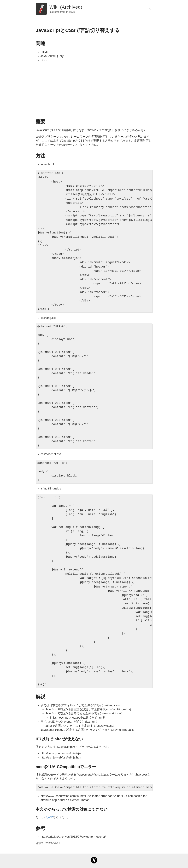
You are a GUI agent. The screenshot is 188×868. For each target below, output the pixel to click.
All (150, 9)
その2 (49, 817)
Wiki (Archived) (66, 7)
